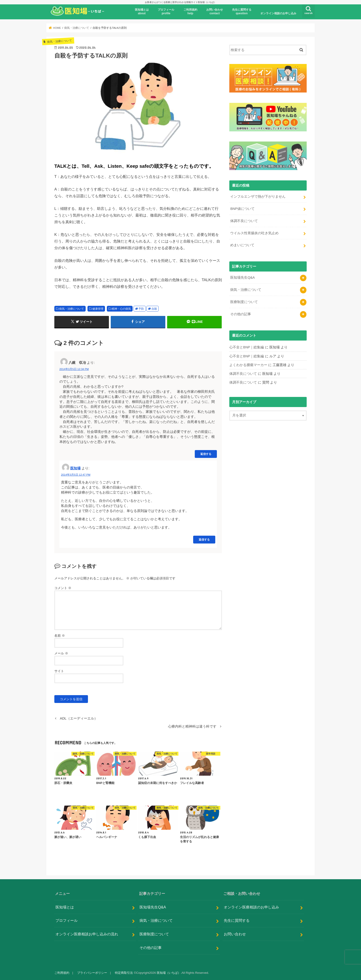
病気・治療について (72, 309)
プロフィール (67, 920)
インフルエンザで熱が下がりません (258, 197)
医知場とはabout (142, 12)
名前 (60, 636)
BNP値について (242, 209)
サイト (59, 671)
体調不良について (244, 221)
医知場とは (65, 907)
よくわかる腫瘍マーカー (248, 365)
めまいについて (242, 245)
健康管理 (98, 309)
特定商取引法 (124, 973)
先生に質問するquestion (242, 12)
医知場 (75, 468)
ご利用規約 (62, 973)
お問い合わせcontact (215, 12)
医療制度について (244, 302)
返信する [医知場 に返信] (204, 539)
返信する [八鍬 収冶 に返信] (206, 454)
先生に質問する (237, 920)
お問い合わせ (235, 934)
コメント (63, 588)
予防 (141, 309)
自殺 (154, 309)
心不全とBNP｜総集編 (247, 347)
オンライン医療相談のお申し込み (251, 907)
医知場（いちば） (169, 973)
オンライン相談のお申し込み (278, 13)
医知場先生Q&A (242, 278)
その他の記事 (241, 314)
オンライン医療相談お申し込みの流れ (87, 934)
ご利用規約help (190, 12)
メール (61, 653)
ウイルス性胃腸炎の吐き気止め (254, 233)
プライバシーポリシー (92, 973)
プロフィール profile (166, 12)
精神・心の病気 (121, 309)
